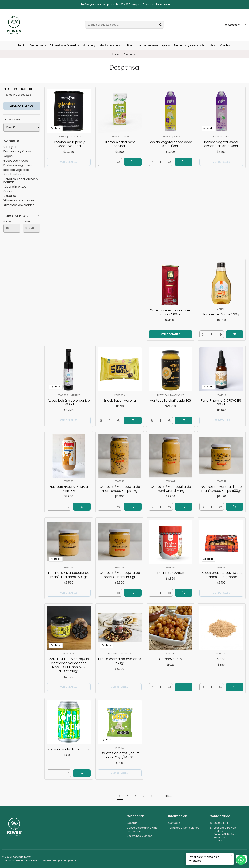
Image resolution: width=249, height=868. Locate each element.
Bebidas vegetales (16, 170)
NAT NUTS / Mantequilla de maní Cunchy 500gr (120, 578)
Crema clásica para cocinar (120, 144)
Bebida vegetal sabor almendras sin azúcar (221, 144)
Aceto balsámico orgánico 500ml (69, 406)
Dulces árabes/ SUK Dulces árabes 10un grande (221, 578)
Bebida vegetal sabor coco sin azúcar (171, 144)
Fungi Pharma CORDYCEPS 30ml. (221, 406)
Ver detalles (69, 162)
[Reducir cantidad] (101, 162)
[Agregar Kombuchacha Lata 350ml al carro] (85, 779)
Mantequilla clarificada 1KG (171, 403)
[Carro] (245, 25)
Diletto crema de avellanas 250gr (120, 663)
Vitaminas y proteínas (19, 200)
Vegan (8, 156)
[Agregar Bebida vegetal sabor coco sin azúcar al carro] (184, 162)
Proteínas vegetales (17, 165)
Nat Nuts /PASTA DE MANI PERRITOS (69, 492)
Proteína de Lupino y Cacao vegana (69, 144)
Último (169, 797)
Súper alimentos (15, 187)
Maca (221, 661)
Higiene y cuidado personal (103, 46)
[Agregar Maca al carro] (237, 694)
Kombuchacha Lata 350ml (69, 751)
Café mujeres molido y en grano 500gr (171, 315)
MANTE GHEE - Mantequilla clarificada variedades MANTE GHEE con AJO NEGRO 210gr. (69, 668)
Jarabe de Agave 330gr (221, 317)
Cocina (8, 191)
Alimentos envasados (19, 205)
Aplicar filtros (22, 106)
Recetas (132, 823)
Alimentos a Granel (64, 46)
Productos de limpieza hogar (149, 46)
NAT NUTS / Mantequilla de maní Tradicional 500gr (69, 578)
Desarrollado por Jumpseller (59, 860)
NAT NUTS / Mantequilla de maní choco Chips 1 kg (120, 492)
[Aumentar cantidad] (119, 162)
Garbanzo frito (170, 661)
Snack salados (14, 174)
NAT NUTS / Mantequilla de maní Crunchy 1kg (170, 492)
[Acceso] (233, 25)
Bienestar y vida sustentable (195, 46)
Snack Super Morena (120, 403)
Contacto (174, 823)
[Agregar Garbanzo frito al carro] (186, 694)
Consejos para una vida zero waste (142, 829)
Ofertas (225, 46)
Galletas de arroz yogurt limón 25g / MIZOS (120, 758)
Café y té (10, 147)
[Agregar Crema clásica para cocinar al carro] (133, 162)
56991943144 (220, 823)
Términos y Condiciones (184, 828)
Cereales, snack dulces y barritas (21, 180)
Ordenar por (12, 119)
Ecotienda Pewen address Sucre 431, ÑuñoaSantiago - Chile (223, 834)
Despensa (38, 46)
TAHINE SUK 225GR (171, 575)
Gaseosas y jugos (16, 161)
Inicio (22, 46)
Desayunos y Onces (17, 151)
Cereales (10, 196)
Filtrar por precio (22, 216)
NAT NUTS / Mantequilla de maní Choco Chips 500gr (221, 492)
